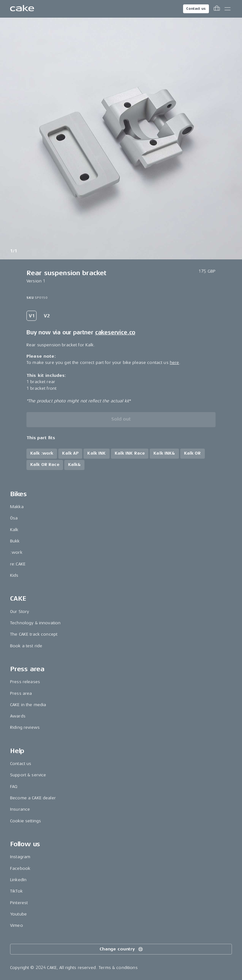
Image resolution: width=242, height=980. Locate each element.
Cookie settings (26, 821)
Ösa (14, 518)
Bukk (15, 541)
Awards (18, 716)
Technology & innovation (35, 623)
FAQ (14, 787)
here (175, 363)
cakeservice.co (115, 332)
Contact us (196, 9)
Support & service (28, 775)
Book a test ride (26, 646)
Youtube (18, 914)
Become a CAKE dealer (33, 798)
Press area (21, 693)
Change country (122, 949)
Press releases (25, 682)
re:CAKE (18, 564)
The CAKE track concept (34, 634)
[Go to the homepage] (22, 9)
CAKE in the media (28, 705)
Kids (14, 575)
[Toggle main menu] (228, 9)
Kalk (14, 530)
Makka (17, 507)
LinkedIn (18, 880)
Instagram (20, 857)
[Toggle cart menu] (217, 9)
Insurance (20, 809)
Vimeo (17, 925)
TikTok (16, 891)
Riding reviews (25, 727)
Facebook (20, 868)
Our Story (20, 612)
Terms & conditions (118, 968)
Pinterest (19, 903)
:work (16, 552)
